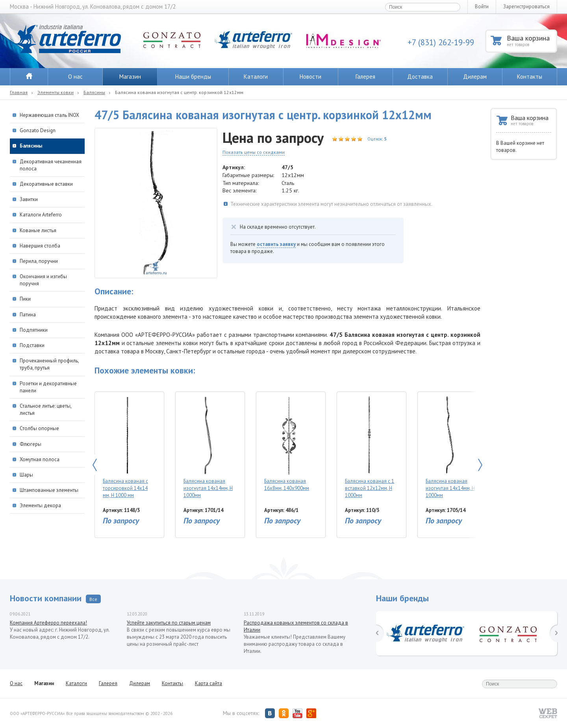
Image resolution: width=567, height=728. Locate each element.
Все (93, 599)
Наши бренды (193, 77)
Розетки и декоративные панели (48, 387)
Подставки (32, 345)
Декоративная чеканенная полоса (51, 165)
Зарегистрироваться (526, 6)
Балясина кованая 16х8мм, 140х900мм (289, 444)
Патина (28, 315)
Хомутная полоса (40, 459)
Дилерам (475, 77)
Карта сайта (208, 683)
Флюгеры (31, 444)
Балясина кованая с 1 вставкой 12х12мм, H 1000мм (370, 447)
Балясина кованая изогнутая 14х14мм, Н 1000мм (208, 447)
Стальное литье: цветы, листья (45, 409)
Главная (19, 92)
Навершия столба (40, 246)
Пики (25, 299)
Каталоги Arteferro (41, 215)
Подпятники (34, 330)
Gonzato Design (38, 130)
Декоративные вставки (46, 184)
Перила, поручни (39, 261)
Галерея (365, 77)
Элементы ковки (56, 92)
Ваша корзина (531, 40)
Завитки (29, 199)
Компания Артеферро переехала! (48, 623)
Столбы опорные (39, 428)
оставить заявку (276, 244)
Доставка (420, 77)
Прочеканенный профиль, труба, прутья (49, 364)
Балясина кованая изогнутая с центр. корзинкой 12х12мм (179, 92)
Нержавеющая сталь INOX (49, 115)
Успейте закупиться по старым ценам (169, 623)
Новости (310, 77)
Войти (482, 6)
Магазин (130, 77)
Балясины (94, 92)
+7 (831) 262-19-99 (441, 42)
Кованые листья (38, 230)
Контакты (530, 77)
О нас (75, 77)
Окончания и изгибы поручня (43, 280)
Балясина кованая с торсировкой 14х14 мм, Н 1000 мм (127, 447)
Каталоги (256, 77)
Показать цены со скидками (254, 152)
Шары (26, 475)
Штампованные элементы (49, 490)
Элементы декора (40, 505)
